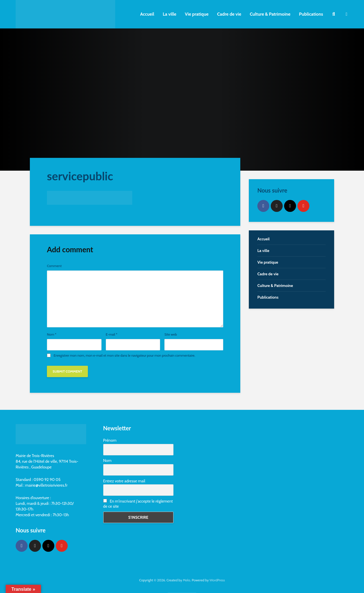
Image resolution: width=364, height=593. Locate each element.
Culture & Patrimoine (270, 14)
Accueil (147, 14)
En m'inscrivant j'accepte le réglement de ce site (138, 504)
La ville (169, 14)
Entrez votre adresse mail (124, 481)
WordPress (217, 580)
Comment (54, 266)
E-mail (112, 334)
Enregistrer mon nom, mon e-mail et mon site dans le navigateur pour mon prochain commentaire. (125, 356)
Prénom (110, 440)
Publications (311, 14)
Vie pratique (197, 14)
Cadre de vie (229, 14)
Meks (187, 580)
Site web (171, 334)
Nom (52, 334)
